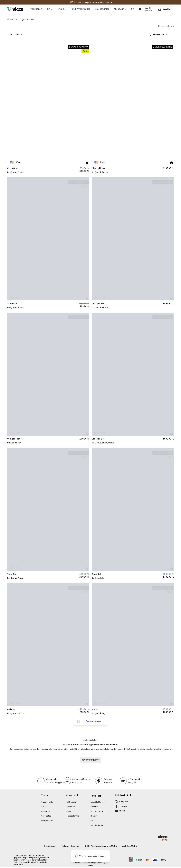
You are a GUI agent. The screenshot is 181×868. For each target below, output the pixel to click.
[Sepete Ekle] (87, 163)
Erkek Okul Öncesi (98, 802)
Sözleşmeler (50, 846)
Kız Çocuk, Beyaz (100, 172)
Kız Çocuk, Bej (98, 578)
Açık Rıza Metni (129, 846)
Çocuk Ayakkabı (97, 811)
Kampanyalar (47, 821)
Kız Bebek (94, 807)
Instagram (124, 802)
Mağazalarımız (73, 816)
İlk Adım (94, 816)
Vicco (10, 19)
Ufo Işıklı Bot (98, 304)
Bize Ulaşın (46, 811)
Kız (17, 19)
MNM (90, 866)
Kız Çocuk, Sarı (14, 443)
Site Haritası (46, 816)
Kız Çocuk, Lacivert (16, 713)
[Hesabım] (145, 9)
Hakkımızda (71, 802)
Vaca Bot (12, 304)
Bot (92, 821)
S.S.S (43, 807)
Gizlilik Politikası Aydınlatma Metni (101, 846)
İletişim (69, 811)
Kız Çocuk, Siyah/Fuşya (103, 443)
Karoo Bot (13, 168)
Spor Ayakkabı (97, 825)
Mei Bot (11, 709)
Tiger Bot (12, 574)
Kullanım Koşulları (70, 846)
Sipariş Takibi (47, 802)
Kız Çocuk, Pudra (15, 172)
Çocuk (25, 19)
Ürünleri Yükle (93, 722)
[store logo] (15, 9)
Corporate (70, 807)
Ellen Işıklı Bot (99, 168)
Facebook (123, 806)
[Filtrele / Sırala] (158, 34)
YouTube (123, 811)
